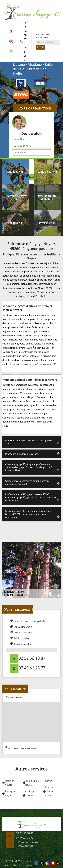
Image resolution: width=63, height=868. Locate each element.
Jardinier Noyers (9, 783)
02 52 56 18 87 (25, 31)
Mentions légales (23, 865)
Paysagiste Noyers (10, 793)
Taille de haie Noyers (32, 783)
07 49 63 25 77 (25, 52)
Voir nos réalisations (35, 108)
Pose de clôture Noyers (49, 791)
